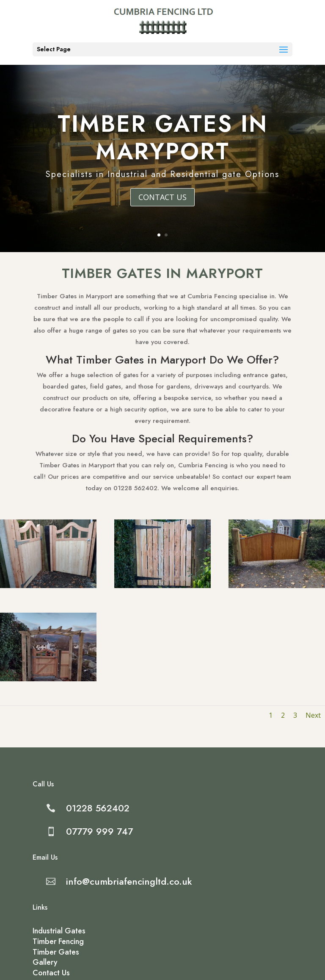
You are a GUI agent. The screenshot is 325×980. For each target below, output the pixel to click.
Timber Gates (56, 952)
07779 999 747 (99, 831)
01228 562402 (98, 808)
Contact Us (162, 198)
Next (303, 701)
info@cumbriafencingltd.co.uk (129, 881)
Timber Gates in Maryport (163, 139)
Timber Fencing (58, 941)
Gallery (45, 962)
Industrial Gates (59, 931)
